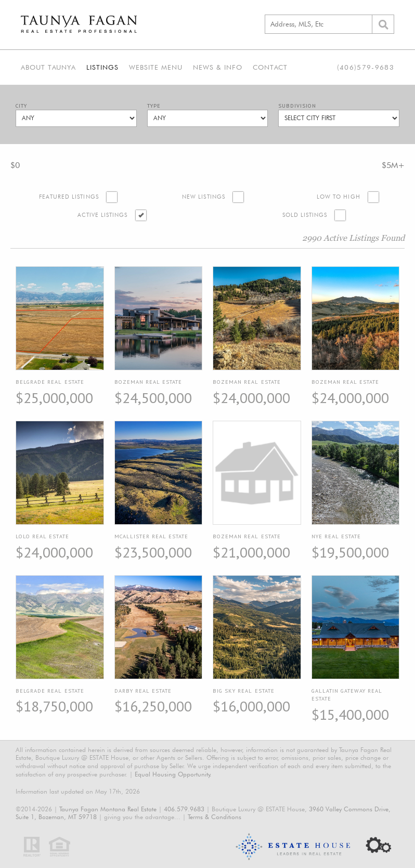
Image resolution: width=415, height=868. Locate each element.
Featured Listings (69, 197)
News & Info (218, 67)
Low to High (339, 197)
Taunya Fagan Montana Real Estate (108, 809)
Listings (102, 67)
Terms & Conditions (215, 817)
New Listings (204, 197)
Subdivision (297, 106)
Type (154, 106)
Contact (270, 67)
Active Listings (103, 215)
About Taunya (48, 67)
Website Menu (156, 67)
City (21, 106)
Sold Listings (305, 215)
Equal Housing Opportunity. (173, 774)
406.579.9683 (184, 809)
